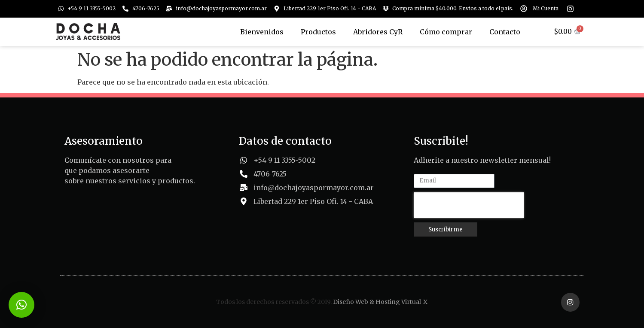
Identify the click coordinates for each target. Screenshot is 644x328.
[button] (21, 305)
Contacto (505, 32)
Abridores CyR (378, 32)
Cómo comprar (446, 32)
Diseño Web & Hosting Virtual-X (380, 301)
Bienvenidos (262, 32)
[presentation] (469, 205)
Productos (318, 32)
